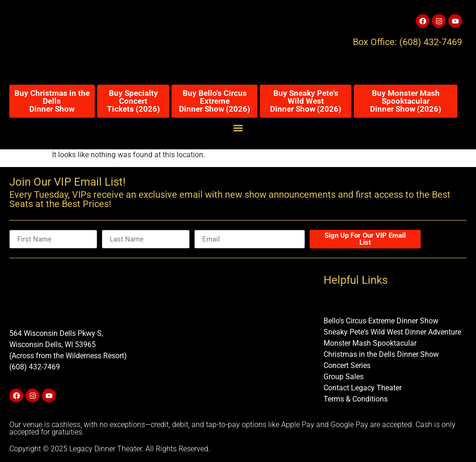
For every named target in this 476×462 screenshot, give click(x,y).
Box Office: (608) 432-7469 (407, 42)
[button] (238, 128)
